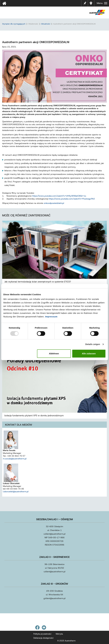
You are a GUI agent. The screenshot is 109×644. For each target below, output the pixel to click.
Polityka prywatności (42, 634)
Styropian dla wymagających (14, 24)
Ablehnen (54, 354)
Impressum (51, 317)
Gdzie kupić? (91, 3)
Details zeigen (93, 344)
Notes (85, 1)
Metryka (59, 634)
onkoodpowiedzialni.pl (54, 203)
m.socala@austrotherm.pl (15, 459)
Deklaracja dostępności (44, 638)
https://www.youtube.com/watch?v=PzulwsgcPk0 (72, 199)
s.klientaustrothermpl (54, 572)
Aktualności (46, 24)
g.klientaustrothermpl (54, 598)
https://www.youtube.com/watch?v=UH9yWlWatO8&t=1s (59, 196)
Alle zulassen (89, 354)
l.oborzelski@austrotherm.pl (16, 492)
